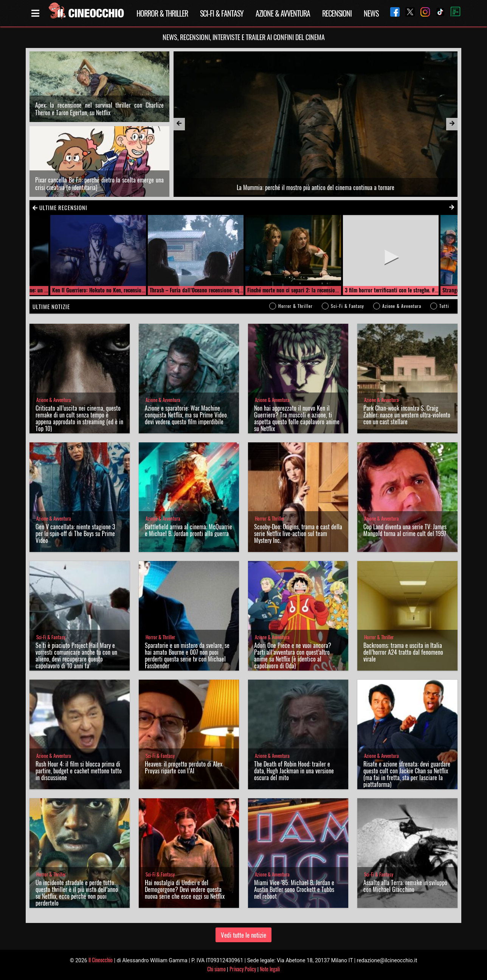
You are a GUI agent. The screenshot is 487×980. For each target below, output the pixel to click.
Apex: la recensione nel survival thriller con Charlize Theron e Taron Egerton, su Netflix (99, 109)
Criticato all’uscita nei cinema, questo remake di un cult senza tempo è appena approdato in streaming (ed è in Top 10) (79, 418)
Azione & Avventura (283, 13)
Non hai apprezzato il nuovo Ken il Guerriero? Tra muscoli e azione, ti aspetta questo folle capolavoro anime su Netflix (297, 418)
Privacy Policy (243, 969)
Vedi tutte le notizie (243, 935)
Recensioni (337, 13)
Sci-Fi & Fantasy (222, 13)
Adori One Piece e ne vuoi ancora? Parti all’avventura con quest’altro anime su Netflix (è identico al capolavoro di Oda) (293, 655)
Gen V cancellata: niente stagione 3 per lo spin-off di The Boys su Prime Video (75, 533)
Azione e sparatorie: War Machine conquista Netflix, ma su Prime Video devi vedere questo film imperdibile (186, 415)
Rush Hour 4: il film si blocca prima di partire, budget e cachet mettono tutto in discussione (79, 771)
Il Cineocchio (101, 960)
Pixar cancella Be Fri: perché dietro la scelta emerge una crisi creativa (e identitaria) (99, 184)
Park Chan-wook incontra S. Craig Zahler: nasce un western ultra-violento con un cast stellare (407, 415)
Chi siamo (216, 969)
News (371, 13)
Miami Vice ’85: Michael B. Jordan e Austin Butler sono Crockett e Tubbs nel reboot (294, 889)
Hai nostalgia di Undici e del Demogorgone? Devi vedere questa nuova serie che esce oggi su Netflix (185, 889)
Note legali (270, 969)
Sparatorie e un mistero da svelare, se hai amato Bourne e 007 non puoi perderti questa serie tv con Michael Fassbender (187, 655)
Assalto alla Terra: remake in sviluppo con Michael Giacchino (405, 886)
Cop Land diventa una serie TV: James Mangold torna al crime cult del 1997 (405, 530)
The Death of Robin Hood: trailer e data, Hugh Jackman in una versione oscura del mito (294, 771)
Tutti (444, 306)
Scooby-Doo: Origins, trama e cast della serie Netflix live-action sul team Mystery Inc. (298, 533)
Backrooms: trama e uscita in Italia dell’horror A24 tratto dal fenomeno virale (403, 652)
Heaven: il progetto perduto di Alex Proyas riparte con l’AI (184, 767)
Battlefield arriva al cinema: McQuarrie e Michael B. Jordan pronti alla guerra (188, 530)
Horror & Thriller (162, 13)
